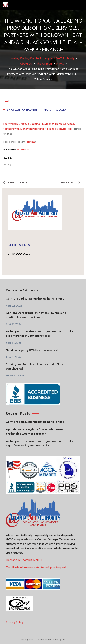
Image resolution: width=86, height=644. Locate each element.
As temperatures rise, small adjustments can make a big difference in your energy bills (41, 333)
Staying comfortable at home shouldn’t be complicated (34, 366)
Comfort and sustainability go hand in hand (35, 298)
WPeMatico (23, 149)
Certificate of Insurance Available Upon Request (36, 567)
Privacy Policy (15, 622)
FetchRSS (30, 142)
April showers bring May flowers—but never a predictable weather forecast (36, 315)
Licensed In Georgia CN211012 (25, 560)
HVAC (6, 101)
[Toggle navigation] (78, 5)
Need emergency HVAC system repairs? (32, 350)
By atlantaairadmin (22, 110)
